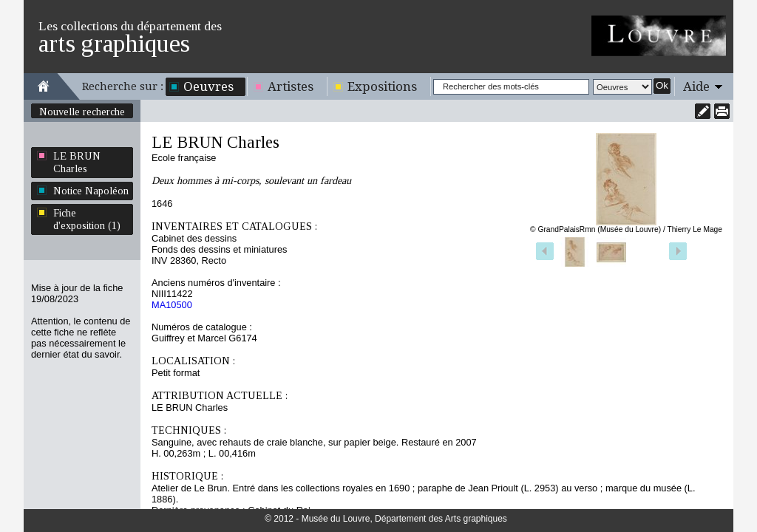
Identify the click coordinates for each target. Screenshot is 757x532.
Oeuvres (208, 86)
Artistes (291, 86)
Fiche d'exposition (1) (87, 219)
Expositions (382, 86)
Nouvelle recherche (82, 112)
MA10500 (172, 305)
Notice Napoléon (91, 191)
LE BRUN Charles (77, 162)
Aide (696, 86)
